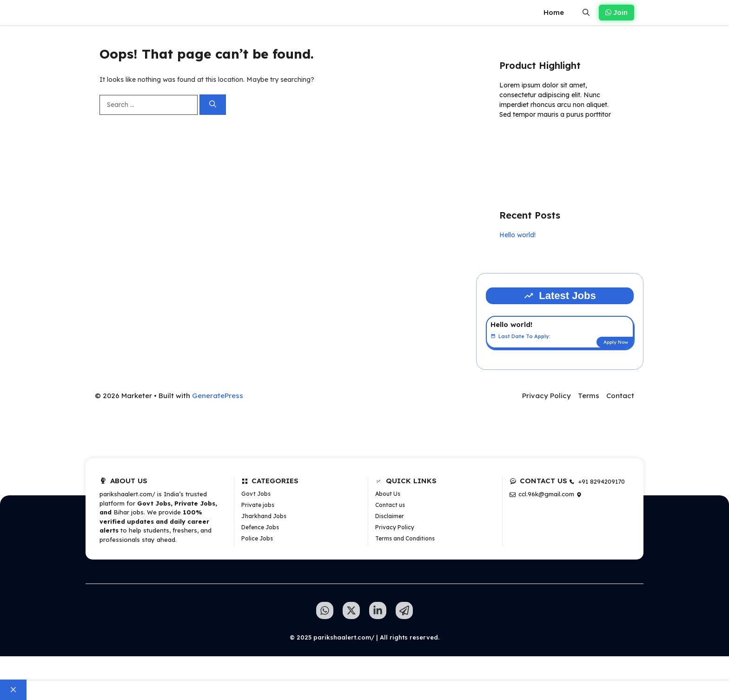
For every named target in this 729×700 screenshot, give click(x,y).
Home (554, 12)
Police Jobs (257, 538)
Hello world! (517, 235)
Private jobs (258, 505)
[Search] (213, 105)
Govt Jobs (256, 494)
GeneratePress (218, 396)
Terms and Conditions (405, 538)
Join (616, 12)
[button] (586, 13)
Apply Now (616, 342)
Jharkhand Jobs (264, 516)
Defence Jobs (260, 527)
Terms (589, 396)
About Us (388, 494)
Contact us (390, 505)
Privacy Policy (547, 396)
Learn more (529, 141)
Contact (620, 396)
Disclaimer (390, 516)
